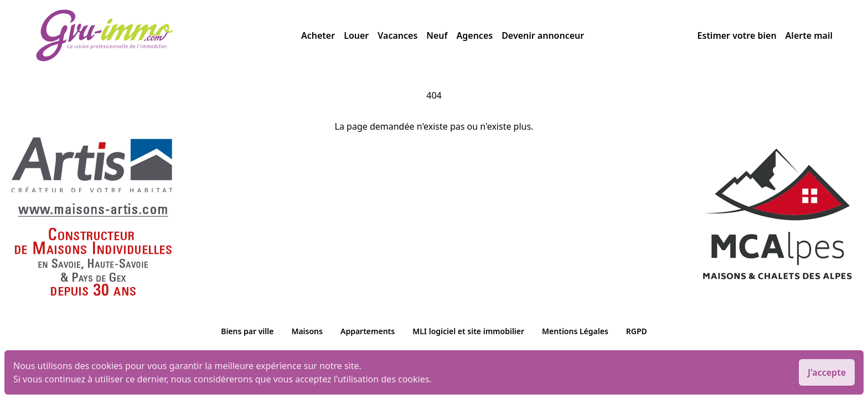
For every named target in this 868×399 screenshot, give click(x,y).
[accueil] (168, 35)
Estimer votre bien (737, 35)
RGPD (637, 331)
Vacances (397, 35)
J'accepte (827, 372)
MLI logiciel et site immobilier (468, 331)
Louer (356, 35)
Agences (475, 35)
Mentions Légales (575, 331)
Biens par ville (247, 331)
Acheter (318, 35)
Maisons (307, 331)
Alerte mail (809, 35)
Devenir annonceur (543, 35)
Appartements (368, 331)
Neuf (437, 35)
